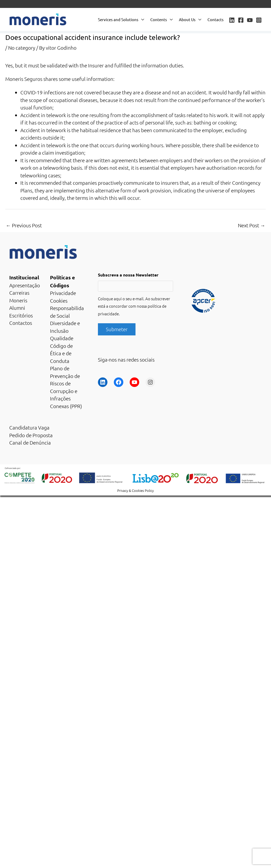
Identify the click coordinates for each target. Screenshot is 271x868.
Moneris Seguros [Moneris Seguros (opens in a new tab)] (24, 79)
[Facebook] (241, 20)
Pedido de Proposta (31, 435)
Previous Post (24, 225)
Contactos (21, 323)
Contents (159, 19)
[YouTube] (250, 20)
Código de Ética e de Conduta (61, 353)
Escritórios (21, 315)
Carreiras (19, 293)
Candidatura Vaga (29, 427)
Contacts (216, 19)
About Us (187, 19)
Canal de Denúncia (30, 442)
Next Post (252, 225)
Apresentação (25, 285)
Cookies (59, 301)
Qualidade (62, 338)
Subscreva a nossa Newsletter (128, 275)
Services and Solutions (118, 19)
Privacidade (63, 293)
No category (22, 48)
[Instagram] (259, 20)
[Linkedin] (232, 20)
